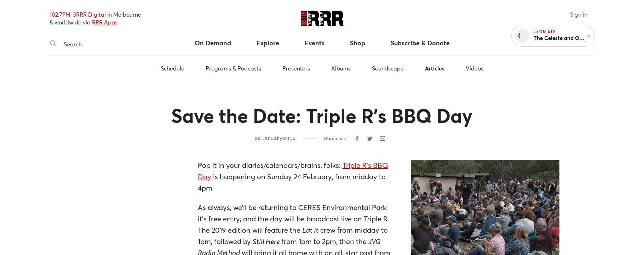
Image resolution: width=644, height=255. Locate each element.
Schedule (172, 68)
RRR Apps (105, 22)
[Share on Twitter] (370, 138)
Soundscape (388, 68)
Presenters (296, 68)
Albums (341, 68)
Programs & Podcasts (233, 68)
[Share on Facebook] (357, 138)
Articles (435, 68)
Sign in (579, 14)
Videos (475, 68)
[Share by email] (383, 138)
